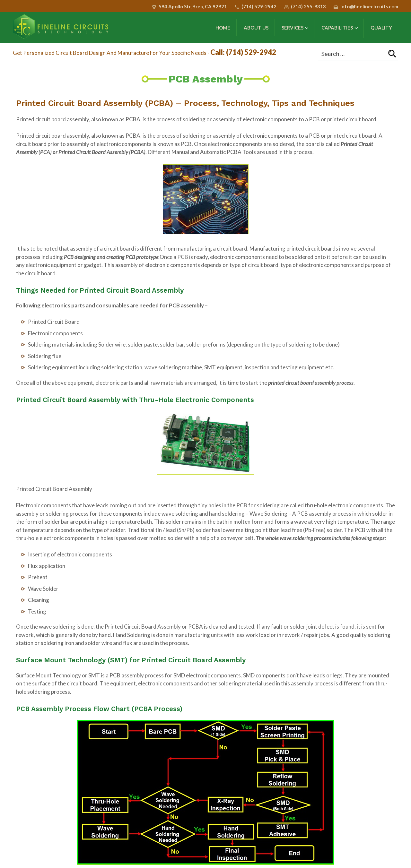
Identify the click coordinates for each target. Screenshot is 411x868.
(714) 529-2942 (259, 6)
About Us (256, 28)
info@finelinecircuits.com (369, 6)
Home (223, 28)
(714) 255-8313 (308, 6)
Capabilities (340, 28)
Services (295, 28)
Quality (381, 28)
